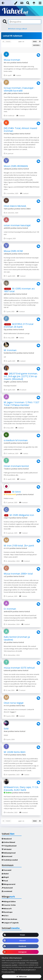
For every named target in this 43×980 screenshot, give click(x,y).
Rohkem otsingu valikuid (18, 29)
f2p (5, 329)
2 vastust (21, 116)
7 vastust (21, 276)
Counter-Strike (9, 905)
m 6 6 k (7, 548)
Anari (6, 731)
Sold (6, 729)
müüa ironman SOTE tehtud (19, 668)
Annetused (7, 856)
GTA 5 (5, 916)
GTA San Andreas (9, 919)
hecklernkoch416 (10, 353)
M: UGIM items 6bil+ (15, 752)
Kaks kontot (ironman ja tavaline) (17, 638)
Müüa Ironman (12, 60)
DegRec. (7, 382)
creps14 (7, 518)
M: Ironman (10, 350)
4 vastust (23, 502)
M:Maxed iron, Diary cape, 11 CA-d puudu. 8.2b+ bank (21, 788)
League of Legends (10, 923)
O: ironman (10, 609)
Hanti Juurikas (9, 209)
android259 (8, 408)
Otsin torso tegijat (14, 703)
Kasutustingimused (27, 970)
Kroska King (8, 134)
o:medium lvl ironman (16, 440)
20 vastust (22, 390)
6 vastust (24, 812)
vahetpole (7, 169)
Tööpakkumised (9, 846)
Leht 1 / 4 (21, 42)
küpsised (22, 963)
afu (5, 642)
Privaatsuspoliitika (8, 972)
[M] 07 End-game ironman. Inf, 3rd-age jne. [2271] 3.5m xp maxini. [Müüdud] (21, 376)
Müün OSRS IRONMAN (16, 166)
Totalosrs (7, 469)
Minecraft (7, 909)
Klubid (5, 874)
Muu (23, 706)
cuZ (5, 576)
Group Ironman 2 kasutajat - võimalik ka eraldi (19, 89)
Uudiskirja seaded (10, 860)
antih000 (7, 228)
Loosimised (7, 891)
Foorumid (6, 870)
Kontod (25, 63)
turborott (7, 670)
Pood (5, 881)
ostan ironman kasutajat (17, 225)
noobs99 (7, 443)
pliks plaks (8, 93)
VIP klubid (7, 849)
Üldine (28, 209)
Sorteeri (36, 45)
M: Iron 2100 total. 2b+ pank (19, 546)
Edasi (35, 42)
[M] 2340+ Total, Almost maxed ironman (20, 130)
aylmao (7, 294)
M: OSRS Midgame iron (22, 515)
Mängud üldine (9, 902)
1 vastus (17, 75)
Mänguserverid (8, 884)
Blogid (5, 877)
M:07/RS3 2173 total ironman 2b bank (19, 325)
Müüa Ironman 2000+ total (18, 574)
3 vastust (21, 311)
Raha (24, 755)
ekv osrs (7, 63)
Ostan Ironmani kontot (16, 466)
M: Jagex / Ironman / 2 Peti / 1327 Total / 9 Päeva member (21, 404)
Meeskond (7, 839)
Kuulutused (7, 888)
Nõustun (22, 976)
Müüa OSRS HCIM (13, 251)
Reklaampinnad (9, 853)
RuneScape (7, 912)
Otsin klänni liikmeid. (15, 206)
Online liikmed (8, 842)
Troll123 (7, 755)
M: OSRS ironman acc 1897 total (19, 290)
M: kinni (16, 492)
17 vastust (21, 690)
